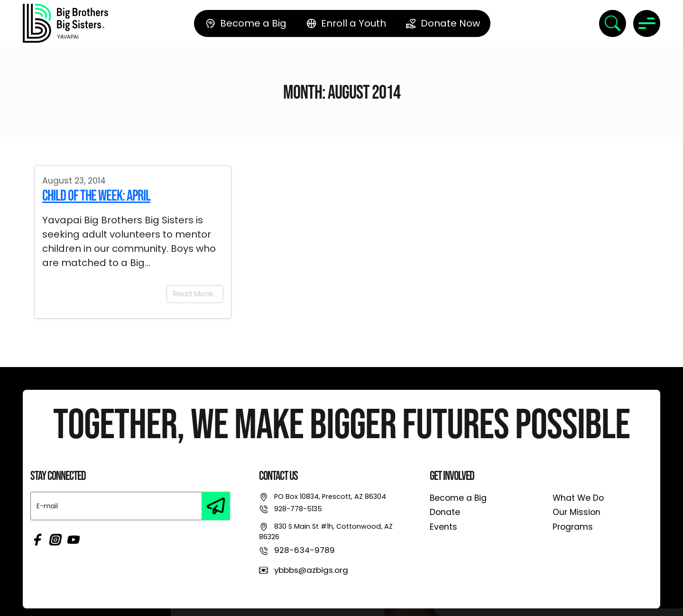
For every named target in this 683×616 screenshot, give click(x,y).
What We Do (578, 498)
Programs (573, 527)
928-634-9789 (305, 550)
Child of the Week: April (96, 196)
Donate (445, 512)
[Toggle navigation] (647, 23)
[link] (65, 23)
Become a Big (458, 498)
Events (443, 527)
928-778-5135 (298, 509)
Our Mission (577, 512)
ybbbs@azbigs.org (311, 570)
